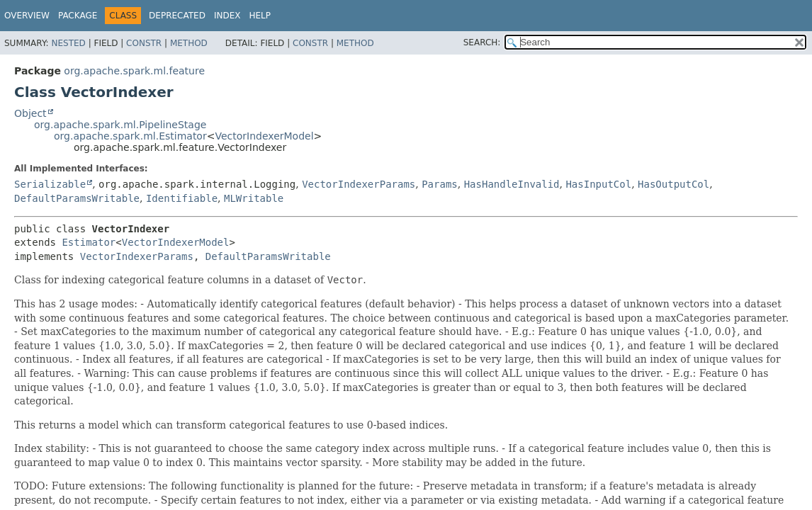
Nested (68, 43)
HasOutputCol (673, 184)
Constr (144, 43)
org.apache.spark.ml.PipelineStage (120, 125)
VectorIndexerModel (264, 136)
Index (227, 16)
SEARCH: (482, 42)
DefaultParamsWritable (77, 198)
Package (78, 16)
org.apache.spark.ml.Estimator (130, 136)
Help (260, 16)
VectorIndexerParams (359, 184)
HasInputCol (598, 184)
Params (440, 184)
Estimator (89, 242)
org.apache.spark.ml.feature (134, 71)
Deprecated (177, 16)
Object (30, 113)
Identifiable (182, 198)
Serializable (50, 184)
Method (189, 43)
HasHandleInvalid (512, 184)
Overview (27, 16)
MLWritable (254, 198)
